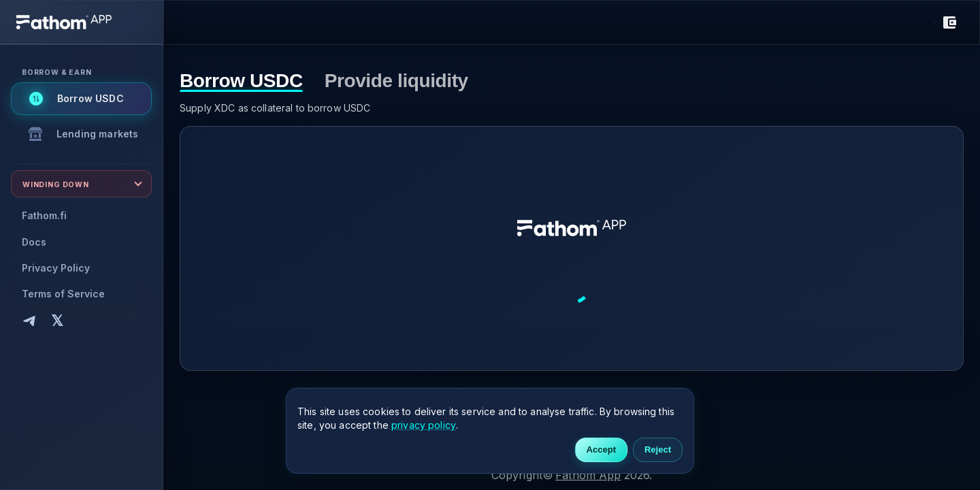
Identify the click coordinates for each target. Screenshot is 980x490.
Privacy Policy (56, 268)
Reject (658, 450)
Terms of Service (63, 294)
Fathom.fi (44, 215)
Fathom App (588, 475)
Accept (601, 450)
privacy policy (424, 425)
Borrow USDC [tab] (241, 81)
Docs (34, 242)
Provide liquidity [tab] (396, 81)
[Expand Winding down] (81, 184)
